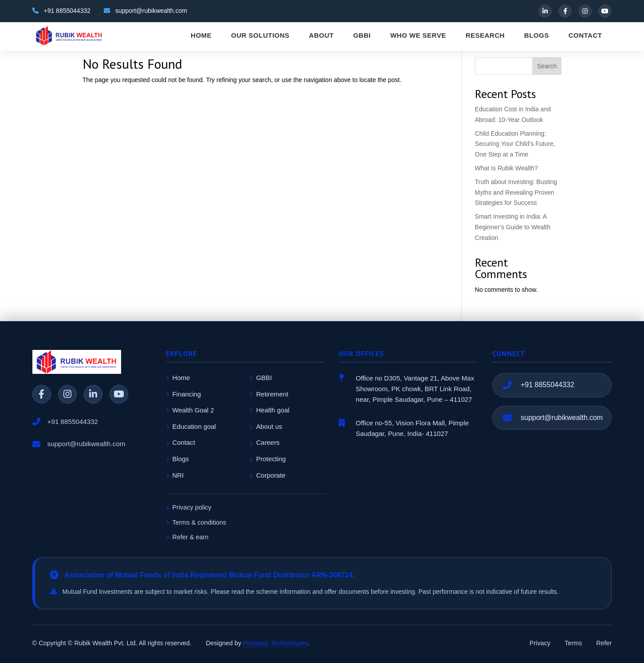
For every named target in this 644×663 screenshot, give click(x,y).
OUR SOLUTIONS (260, 35)
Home (178, 378)
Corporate (267, 475)
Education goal (191, 427)
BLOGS (537, 35)
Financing (184, 394)
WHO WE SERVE (418, 35)
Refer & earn (187, 537)
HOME (201, 35)
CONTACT (585, 35)
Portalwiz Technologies (275, 643)
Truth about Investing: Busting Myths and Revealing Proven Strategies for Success (516, 192)
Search (547, 66)
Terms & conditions (196, 522)
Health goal (269, 410)
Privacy (540, 643)
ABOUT (322, 35)
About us (266, 427)
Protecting (267, 459)
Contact (181, 443)
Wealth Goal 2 (190, 410)
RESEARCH (485, 35)
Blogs (177, 459)
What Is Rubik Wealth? (507, 168)
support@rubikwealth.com (562, 418)
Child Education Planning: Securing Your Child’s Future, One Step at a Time (515, 144)
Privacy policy (189, 507)
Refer (604, 643)
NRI (175, 475)
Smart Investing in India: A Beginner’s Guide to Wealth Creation (513, 227)
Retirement (269, 394)
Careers (264, 443)
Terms (573, 643)
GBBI (362, 35)
